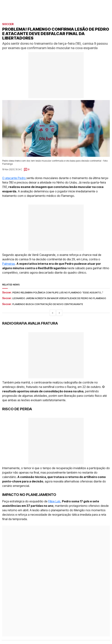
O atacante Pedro (14, 178)
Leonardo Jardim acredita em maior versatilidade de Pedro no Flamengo (59, 298)
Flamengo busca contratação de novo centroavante (48, 304)
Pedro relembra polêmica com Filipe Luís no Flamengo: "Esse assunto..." (58, 292)
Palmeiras (9, 264)
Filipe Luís (54, 501)
